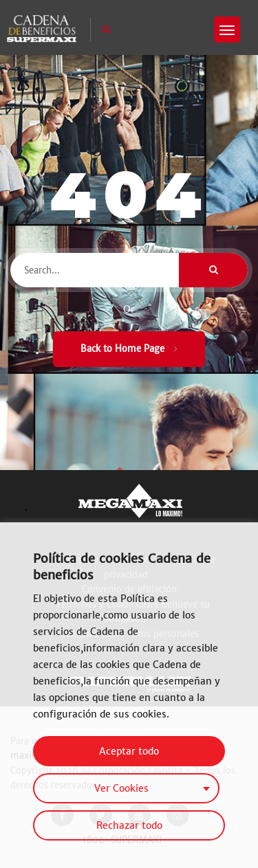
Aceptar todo (129, 751)
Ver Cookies (121, 788)
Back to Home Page (129, 349)
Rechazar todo (129, 825)
